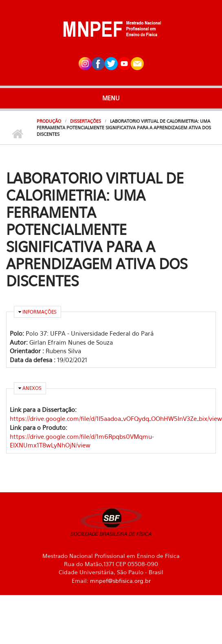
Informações (40, 312)
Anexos (32, 388)
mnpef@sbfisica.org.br (120, 581)
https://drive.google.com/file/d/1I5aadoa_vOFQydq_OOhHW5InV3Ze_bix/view (116, 418)
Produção (49, 121)
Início (17, 134)
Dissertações (86, 121)
